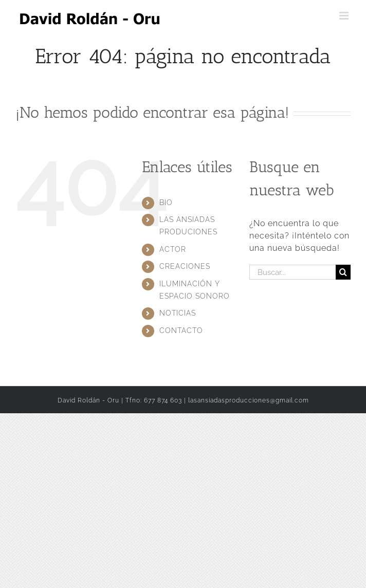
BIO (166, 203)
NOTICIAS (178, 313)
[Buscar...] (292, 272)
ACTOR (173, 249)
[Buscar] (343, 272)
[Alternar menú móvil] (345, 16)
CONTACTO (181, 330)
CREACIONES (185, 266)
